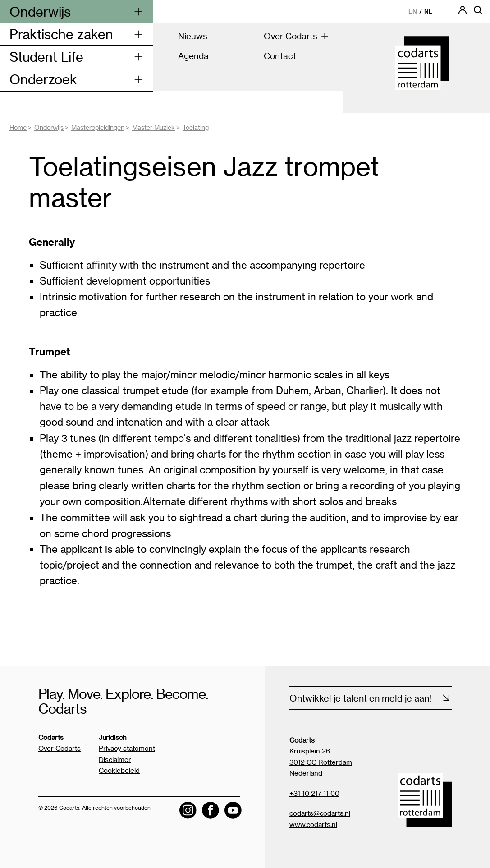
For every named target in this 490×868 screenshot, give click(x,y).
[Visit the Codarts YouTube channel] (233, 810)
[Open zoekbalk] (478, 13)
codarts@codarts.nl (320, 813)
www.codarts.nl (313, 824)
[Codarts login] (463, 13)
